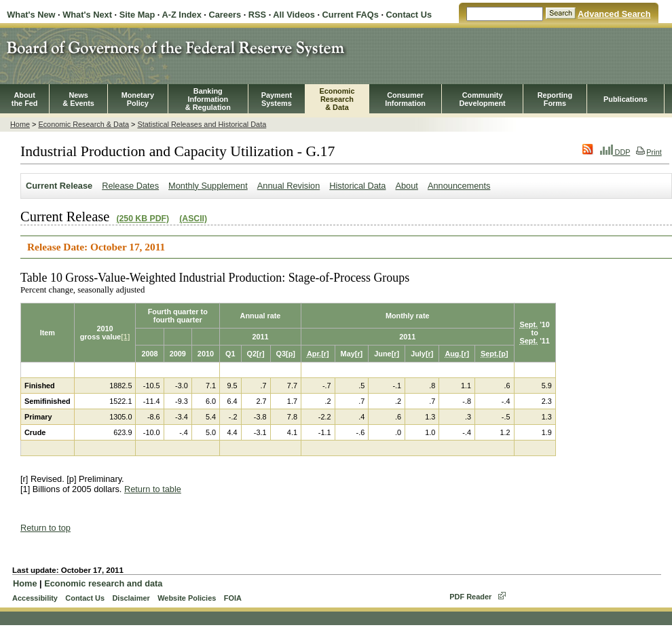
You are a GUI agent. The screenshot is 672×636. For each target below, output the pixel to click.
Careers (225, 15)
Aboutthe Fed (25, 99)
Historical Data (357, 186)
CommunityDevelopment (482, 99)
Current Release (59, 186)
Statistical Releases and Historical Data (202, 124)
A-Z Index (181, 15)
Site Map (137, 15)
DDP (615, 152)
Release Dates (130, 186)
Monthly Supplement (208, 186)
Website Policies (187, 598)
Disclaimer (131, 598)
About (406, 186)
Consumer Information (405, 99)
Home (20, 124)
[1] (125, 337)
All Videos (294, 15)
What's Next (87, 15)
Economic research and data (103, 583)
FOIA (233, 598)
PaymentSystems (277, 99)
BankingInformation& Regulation (208, 99)
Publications (626, 99)
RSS (257, 15)
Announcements (459, 186)
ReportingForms (555, 99)
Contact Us (409, 15)
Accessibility (35, 598)
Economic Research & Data (83, 124)
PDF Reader (470, 597)
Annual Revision (288, 186)
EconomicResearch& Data (337, 99)
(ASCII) (193, 219)
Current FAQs (351, 15)
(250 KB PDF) (143, 219)
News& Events (78, 99)
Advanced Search (614, 14)
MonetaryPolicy (138, 99)
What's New (31, 15)
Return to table (153, 489)
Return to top (45, 528)
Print (649, 152)
